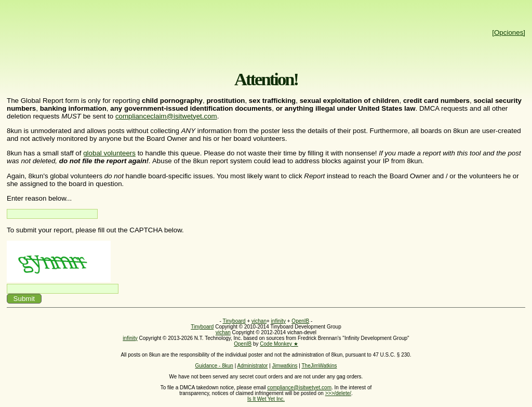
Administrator (253, 366)
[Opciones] (509, 32)
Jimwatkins (285, 366)
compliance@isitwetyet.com (299, 388)
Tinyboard (234, 321)
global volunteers (109, 153)
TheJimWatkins (319, 366)
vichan (259, 321)
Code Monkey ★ (279, 344)
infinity (278, 321)
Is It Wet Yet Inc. (266, 399)
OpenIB (300, 321)
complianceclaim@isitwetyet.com (166, 116)
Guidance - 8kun (214, 366)
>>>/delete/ (338, 393)
